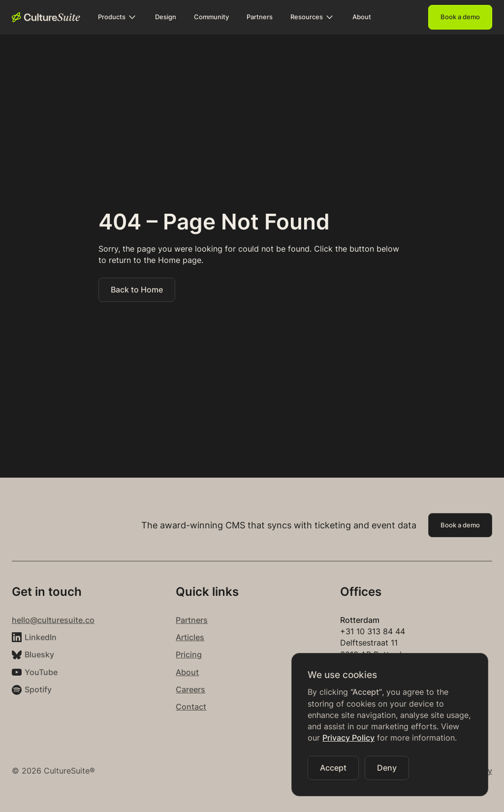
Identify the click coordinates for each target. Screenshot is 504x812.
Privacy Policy (348, 738)
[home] (46, 17)
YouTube (41, 672)
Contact (191, 707)
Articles (190, 637)
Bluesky (39, 655)
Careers (190, 690)
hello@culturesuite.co (53, 620)
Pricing (189, 655)
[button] (118, 17)
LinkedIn (41, 637)
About (187, 672)
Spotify (38, 690)
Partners (192, 620)
